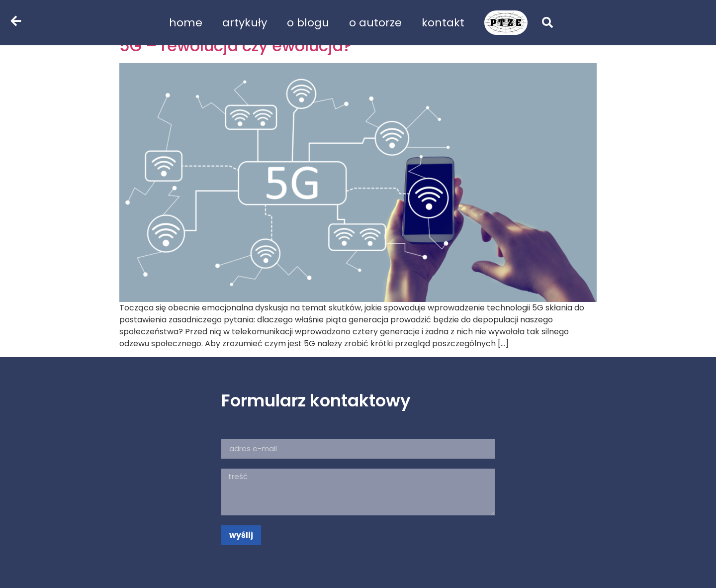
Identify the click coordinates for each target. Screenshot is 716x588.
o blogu (308, 23)
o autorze (375, 23)
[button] (547, 22)
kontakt (443, 23)
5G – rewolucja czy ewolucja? (235, 46)
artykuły (245, 23)
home (186, 23)
